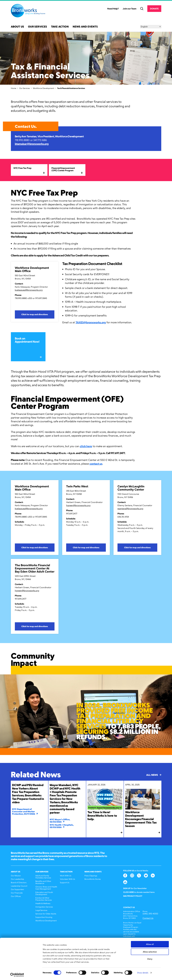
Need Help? (113, 9)
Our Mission (16, 876)
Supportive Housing (44, 917)
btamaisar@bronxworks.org (32, 144)
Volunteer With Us (68, 879)
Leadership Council (19, 886)
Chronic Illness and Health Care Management (46, 888)
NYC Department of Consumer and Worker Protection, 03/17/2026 (25, 811)
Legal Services (41, 910)
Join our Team (129, 9)
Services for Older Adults (46, 914)
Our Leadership (17, 879)
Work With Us (66, 876)
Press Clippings (91, 876)
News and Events (85, 27)
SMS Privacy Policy (133, 896)
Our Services (37, 27)
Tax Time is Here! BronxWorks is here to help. (102, 815)
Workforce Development (43, 88)
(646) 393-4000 (150, 914)
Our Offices (16, 896)
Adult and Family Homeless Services (43, 877)
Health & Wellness (43, 903)
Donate (154, 9)
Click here (129, 892)
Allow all (150, 944)
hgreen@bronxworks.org (78, 505)
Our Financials (17, 893)
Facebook (125, 875)
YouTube (125, 882)
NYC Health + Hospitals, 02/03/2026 (62, 826)
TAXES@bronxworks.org (91, 322)
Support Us (65, 882)
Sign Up (127, 888)
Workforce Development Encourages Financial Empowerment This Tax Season (141, 819)
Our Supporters (17, 889)
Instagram (132, 875)
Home (14, 88)
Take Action (60, 27)
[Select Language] (151, 27)
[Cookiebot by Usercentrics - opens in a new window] (17, 975)
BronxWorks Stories (93, 879)
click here (86, 446)
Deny (150, 959)
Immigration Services (44, 907)
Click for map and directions (35, 314)
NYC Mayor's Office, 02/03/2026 (60, 821)
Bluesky (146, 875)
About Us (18, 27)
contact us (96, 464)
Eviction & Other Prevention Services (44, 899)
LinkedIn (153, 875)
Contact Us (148, 918)
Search (142, 9)
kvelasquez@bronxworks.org (29, 290)
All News (154, 775)
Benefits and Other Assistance (43, 882)
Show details (143, 973)
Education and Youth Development (44, 893)
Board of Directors (19, 882)
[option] (86, 711)
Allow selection (150, 952)
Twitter (139, 875)
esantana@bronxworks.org (130, 509)
